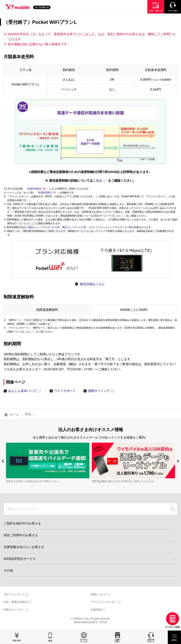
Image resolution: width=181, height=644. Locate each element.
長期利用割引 (35, 189)
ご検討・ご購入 (118, 637)
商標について (99, 594)
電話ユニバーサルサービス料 (44, 227)
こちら (97, 181)
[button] (3, 461)
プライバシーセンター (104, 602)
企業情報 (96, 610)
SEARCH (172, 509)
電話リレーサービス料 (74, 227)
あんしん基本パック (22, 391)
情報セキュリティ (14, 610)
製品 (50, 637)
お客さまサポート (151, 637)
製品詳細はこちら (92, 284)
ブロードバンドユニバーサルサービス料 (110, 227)
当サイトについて (14, 594)
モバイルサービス (84, 637)
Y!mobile (28, 7)
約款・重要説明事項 (16, 602)
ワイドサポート (65, 391)
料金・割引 (17, 637)
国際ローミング (99, 391)
